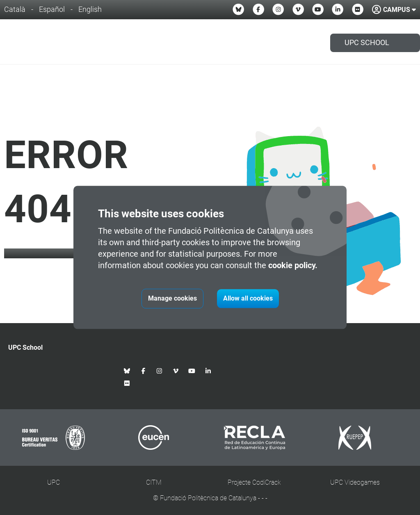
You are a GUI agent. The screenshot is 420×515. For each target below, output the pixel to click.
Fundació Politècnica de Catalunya (208, 498)
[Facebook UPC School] (258, 9)
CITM (154, 482)
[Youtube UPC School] (318, 9)
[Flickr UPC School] (358, 9)
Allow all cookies (248, 299)
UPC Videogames (355, 482)
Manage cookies (172, 299)
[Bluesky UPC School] (238, 9)
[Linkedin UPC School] (338, 9)
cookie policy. (293, 266)
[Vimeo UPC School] (298, 9)
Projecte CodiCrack (254, 482)
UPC (54, 482)
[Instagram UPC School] (278, 9)
